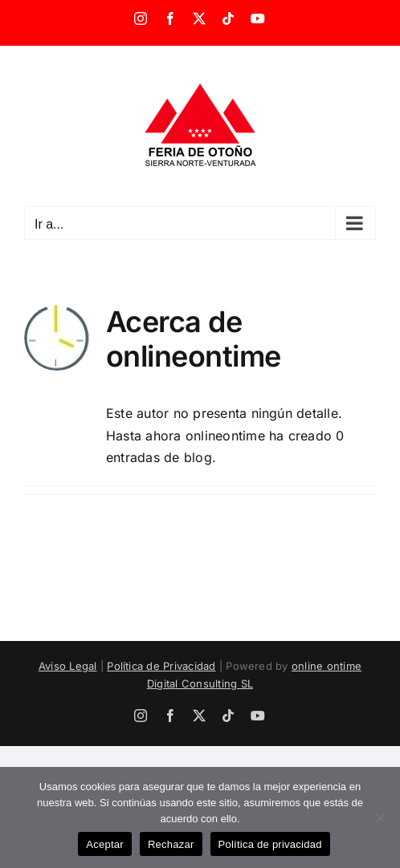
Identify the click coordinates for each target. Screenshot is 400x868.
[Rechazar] (380, 817)
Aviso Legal (68, 666)
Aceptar (105, 844)
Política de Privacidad (161, 666)
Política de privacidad (270, 844)
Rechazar (171, 844)
